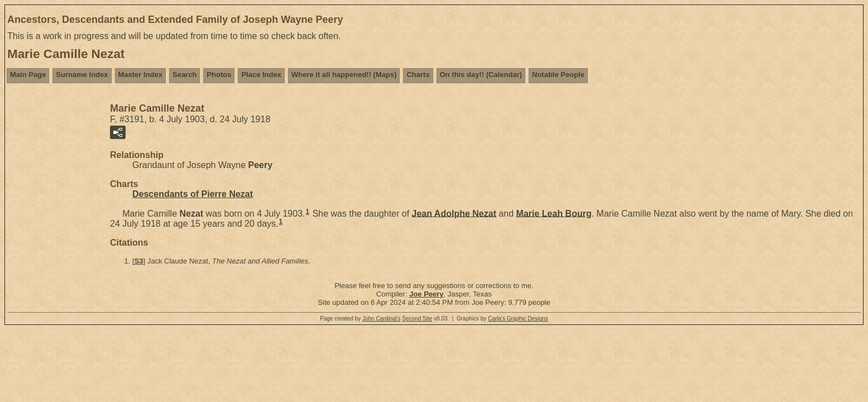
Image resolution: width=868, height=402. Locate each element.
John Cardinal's (382, 319)
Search (184, 75)
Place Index (261, 75)
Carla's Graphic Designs (518, 319)
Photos (219, 75)
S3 (139, 261)
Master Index (140, 75)
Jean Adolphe (454, 213)
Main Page (28, 75)
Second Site (417, 319)
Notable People (558, 75)
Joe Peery (426, 294)
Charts (418, 75)
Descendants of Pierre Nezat (193, 194)
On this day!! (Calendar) (481, 75)
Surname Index (82, 75)
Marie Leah (554, 213)
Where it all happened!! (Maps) (344, 75)
